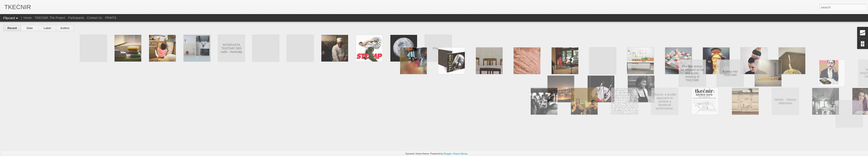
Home (27, 18)
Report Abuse (460, 154)
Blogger (448, 154)
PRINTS (111, 18)
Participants (76, 18)
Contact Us (95, 18)
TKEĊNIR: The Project (50, 18)
